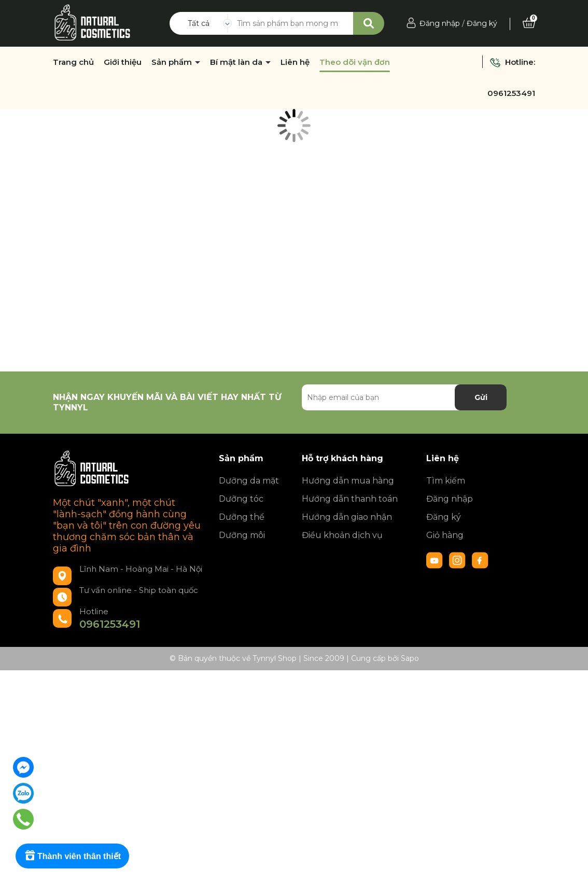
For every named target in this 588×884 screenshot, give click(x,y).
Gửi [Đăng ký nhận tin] (481, 397)
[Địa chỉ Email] (404, 397)
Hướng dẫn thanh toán (350, 499)
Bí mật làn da (237, 62)
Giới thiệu (123, 62)
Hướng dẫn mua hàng (348, 481)
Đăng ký (482, 23)
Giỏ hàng (445, 535)
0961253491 (511, 93)
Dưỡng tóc (241, 499)
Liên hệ (295, 62)
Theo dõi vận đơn (355, 62)
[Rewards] (72, 856)
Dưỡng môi (242, 535)
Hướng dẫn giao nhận (347, 517)
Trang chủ (73, 62)
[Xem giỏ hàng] (529, 23)
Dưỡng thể (242, 517)
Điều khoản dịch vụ (342, 535)
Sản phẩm (173, 62)
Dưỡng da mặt (249, 481)
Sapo (410, 658)
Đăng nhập (440, 23)
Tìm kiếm (446, 481)
